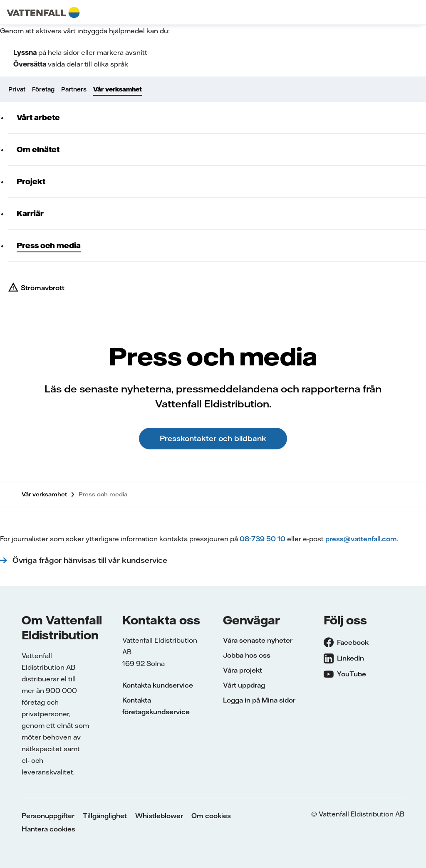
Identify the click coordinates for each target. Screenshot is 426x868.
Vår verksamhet (118, 89)
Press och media (49, 245)
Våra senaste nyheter (258, 640)
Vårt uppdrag (244, 685)
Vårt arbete (38, 117)
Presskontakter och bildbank (213, 438)
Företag (43, 89)
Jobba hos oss (247, 655)
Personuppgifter (48, 816)
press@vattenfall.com (361, 539)
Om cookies (211, 816)
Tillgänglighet (105, 816)
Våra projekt (243, 670)
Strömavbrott (43, 288)
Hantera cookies (48, 829)
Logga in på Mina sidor (259, 700)
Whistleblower (159, 816)
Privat (17, 89)
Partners (74, 89)
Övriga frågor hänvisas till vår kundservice (91, 560)
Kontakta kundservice (158, 685)
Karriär (30, 213)
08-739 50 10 (263, 539)
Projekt (31, 181)
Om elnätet (38, 149)
